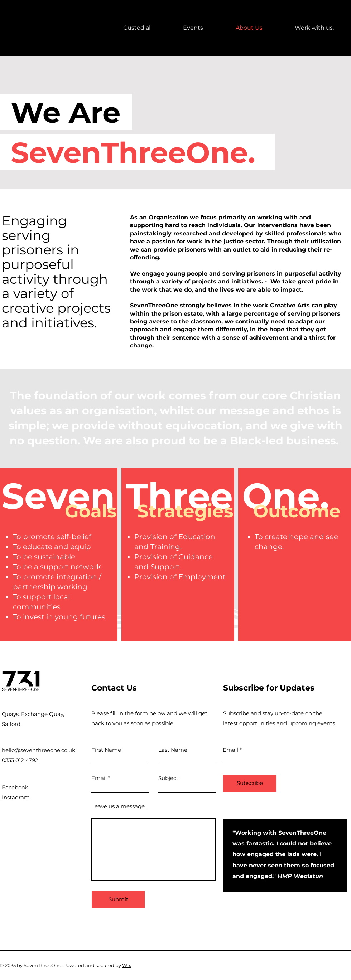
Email (99, 778)
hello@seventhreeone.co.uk (39, 750)
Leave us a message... (120, 806)
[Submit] (118, 899)
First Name (106, 750)
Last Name (173, 750)
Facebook (15, 787)
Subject (168, 778)
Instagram (16, 797)
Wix (127, 965)
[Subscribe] (250, 783)
